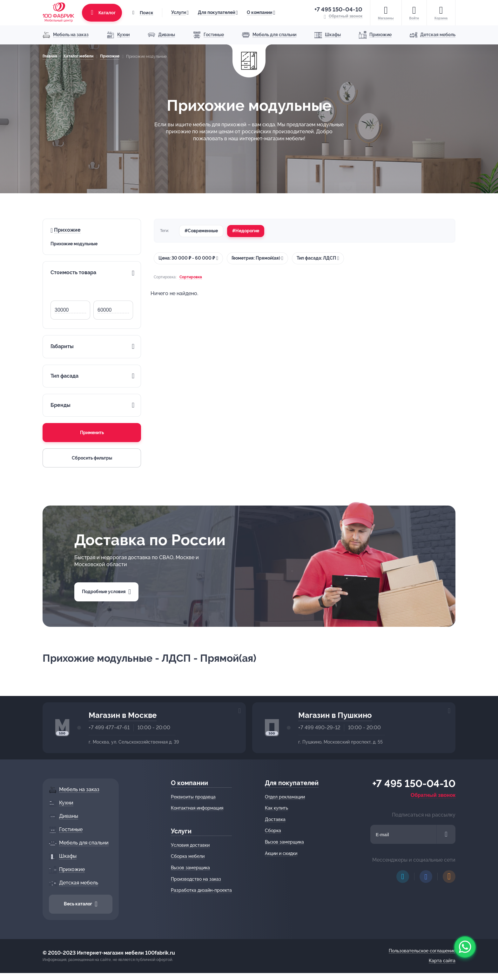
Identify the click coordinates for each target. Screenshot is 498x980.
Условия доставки (190, 845)
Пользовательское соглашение (422, 951)
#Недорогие (246, 231)
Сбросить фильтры (92, 458)
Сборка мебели (188, 856)
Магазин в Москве (123, 715)
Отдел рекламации (285, 797)
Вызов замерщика (190, 868)
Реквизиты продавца (193, 797)
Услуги (178, 12)
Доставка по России (150, 540)
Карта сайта (442, 961)
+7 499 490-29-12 (319, 728)
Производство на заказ (196, 879)
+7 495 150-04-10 (338, 9)
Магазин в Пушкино (335, 715)
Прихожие (110, 56)
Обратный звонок (433, 795)
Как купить (276, 808)
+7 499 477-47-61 (109, 728)
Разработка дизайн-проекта (201, 890)
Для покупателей (216, 12)
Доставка (275, 819)
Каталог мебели (78, 56)
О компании (259, 12)
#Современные (201, 231)
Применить (92, 433)
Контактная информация (197, 808)
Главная (50, 56)
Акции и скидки (281, 853)
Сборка (273, 831)
